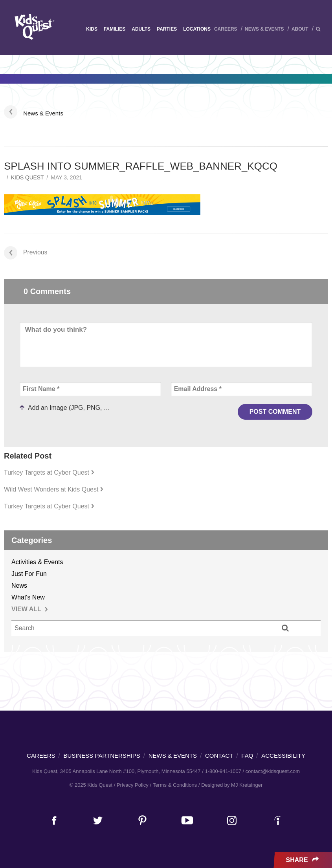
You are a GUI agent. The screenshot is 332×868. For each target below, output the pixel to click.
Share (303, 860)
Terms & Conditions (175, 785)
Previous (26, 252)
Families (115, 29)
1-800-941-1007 (223, 771)
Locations (197, 29)
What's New (28, 597)
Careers (226, 29)
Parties (167, 29)
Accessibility (283, 756)
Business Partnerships (102, 756)
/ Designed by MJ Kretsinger (230, 785)
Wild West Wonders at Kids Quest (54, 489)
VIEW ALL (30, 609)
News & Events (264, 29)
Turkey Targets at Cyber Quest (49, 472)
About (300, 29)
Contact (219, 756)
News (19, 586)
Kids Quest (33, 27)
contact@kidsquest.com (273, 771)
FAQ (247, 756)
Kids (92, 29)
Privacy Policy (133, 785)
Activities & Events (37, 562)
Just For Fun (29, 574)
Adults (141, 29)
